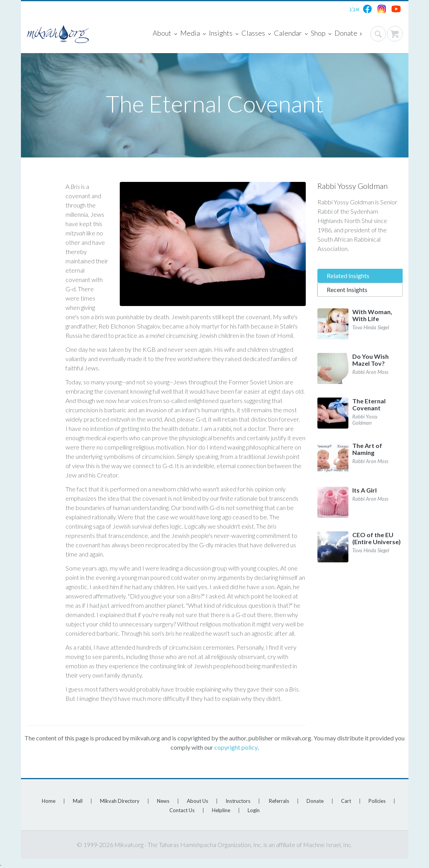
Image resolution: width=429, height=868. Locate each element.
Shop (321, 34)
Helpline (221, 810)
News (163, 801)
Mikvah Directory (120, 801)
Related (348, 276)
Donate (348, 34)
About (165, 34)
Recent (347, 290)
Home (49, 801)
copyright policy (236, 747)
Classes (256, 34)
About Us (197, 801)
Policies (377, 801)
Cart (346, 801)
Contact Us (182, 810)
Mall (78, 801)
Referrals (279, 801)
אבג (354, 9)
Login (254, 810)
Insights (224, 34)
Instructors (238, 801)
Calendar (291, 34)
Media (193, 34)
